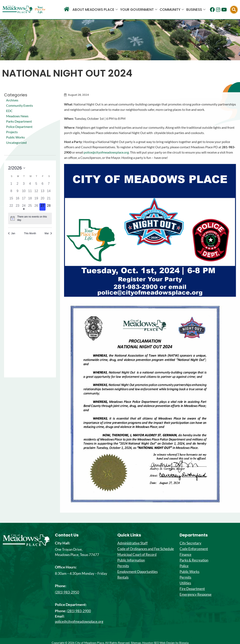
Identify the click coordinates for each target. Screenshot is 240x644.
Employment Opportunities (137, 572)
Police (184, 566)
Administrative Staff (133, 543)
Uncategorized (16, 142)
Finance (185, 555)
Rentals (123, 577)
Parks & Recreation (194, 560)
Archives (12, 100)
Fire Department (192, 589)
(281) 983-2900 (79, 611)
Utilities (185, 583)
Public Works (15, 137)
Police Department (19, 127)
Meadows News (17, 116)
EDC (9, 111)
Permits (123, 566)
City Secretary (190, 543)
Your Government (139, 10)
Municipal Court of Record (137, 555)
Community (172, 10)
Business (196, 10)
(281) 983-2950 (67, 592)
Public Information (131, 560)
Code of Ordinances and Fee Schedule (146, 549)
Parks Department (19, 121)
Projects (12, 132)
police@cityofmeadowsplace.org (106, 152)
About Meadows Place (95, 10)
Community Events (20, 105)
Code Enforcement (194, 549)
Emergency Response (196, 595)
